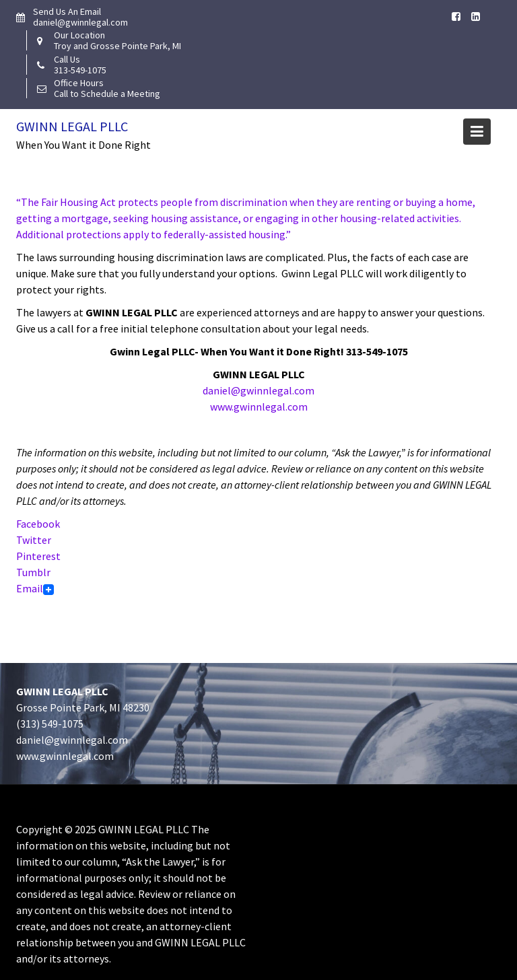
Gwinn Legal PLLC (72, 126)
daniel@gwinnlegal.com (258, 390)
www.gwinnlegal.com (259, 407)
